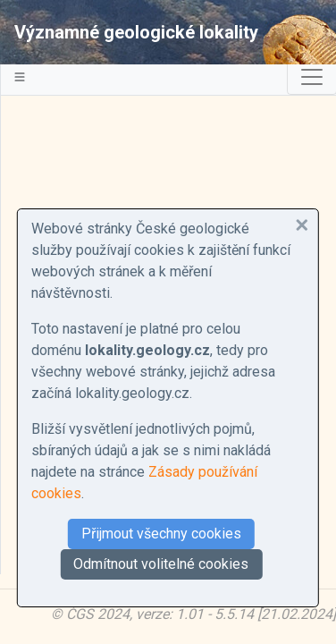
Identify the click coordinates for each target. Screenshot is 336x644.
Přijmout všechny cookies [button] (161, 534)
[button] (302, 225)
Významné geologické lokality (136, 32)
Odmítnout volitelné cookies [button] (161, 564)
